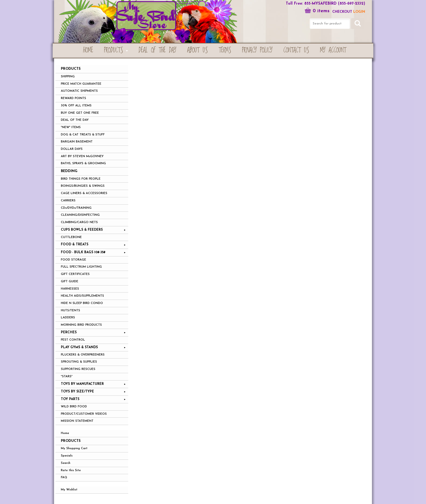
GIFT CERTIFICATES (75, 274)
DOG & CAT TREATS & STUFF (83, 135)
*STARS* (67, 377)
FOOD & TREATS (75, 245)
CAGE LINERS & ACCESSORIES (84, 193)
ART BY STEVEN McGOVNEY (82, 156)
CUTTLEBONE (71, 237)
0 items (317, 11)
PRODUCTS (114, 50)
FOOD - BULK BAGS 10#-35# (83, 252)
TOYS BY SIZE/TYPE (77, 392)
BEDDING (69, 171)
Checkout (342, 12)
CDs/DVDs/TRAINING (76, 208)
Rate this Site (71, 470)
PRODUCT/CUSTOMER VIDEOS (84, 414)
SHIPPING (68, 77)
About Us (198, 50)
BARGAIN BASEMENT (77, 142)
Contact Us (296, 50)
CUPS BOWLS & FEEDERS (82, 230)
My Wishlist (69, 490)
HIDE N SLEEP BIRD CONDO (82, 303)
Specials (67, 456)
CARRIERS (68, 201)
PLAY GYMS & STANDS (79, 347)
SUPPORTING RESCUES (78, 369)
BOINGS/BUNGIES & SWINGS (83, 186)
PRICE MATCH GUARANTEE (81, 84)
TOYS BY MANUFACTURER (82, 384)
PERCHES (69, 332)
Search (66, 463)
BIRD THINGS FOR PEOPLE (81, 179)
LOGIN (359, 12)
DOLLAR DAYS (72, 149)
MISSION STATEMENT (77, 421)
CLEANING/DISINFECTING (80, 215)
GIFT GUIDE (70, 282)
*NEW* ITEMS (71, 127)
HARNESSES (70, 289)
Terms (225, 50)
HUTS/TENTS (71, 311)
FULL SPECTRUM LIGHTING (81, 267)
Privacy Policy (257, 50)
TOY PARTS (70, 399)
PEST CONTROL (73, 340)
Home (88, 50)
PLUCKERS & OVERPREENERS (83, 355)
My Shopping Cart (74, 448)
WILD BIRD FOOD (74, 407)
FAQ (64, 478)
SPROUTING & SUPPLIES (79, 362)
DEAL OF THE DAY (75, 120)
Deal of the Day (157, 50)
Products (71, 441)
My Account (333, 50)
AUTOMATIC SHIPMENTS (79, 91)
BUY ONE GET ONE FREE (80, 113)
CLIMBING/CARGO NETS (79, 222)
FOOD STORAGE (73, 260)
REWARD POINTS (73, 98)
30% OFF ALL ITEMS (76, 106)
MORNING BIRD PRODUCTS (81, 325)
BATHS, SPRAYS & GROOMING (83, 164)
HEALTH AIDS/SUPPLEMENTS (82, 296)
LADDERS (68, 318)
